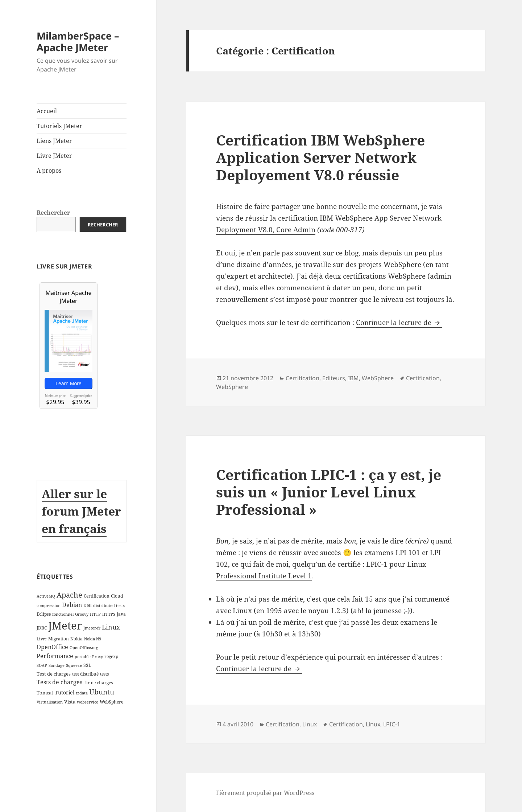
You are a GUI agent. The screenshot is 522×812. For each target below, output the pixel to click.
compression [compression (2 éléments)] (49, 606)
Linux (310, 724)
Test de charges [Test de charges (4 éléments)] (54, 674)
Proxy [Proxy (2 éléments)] (98, 657)
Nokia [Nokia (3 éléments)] (76, 639)
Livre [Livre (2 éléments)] (42, 639)
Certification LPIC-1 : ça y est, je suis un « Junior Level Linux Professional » (329, 492)
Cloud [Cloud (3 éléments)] (117, 596)
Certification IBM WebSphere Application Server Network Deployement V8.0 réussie (320, 157)
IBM (353, 378)
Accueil (47, 111)
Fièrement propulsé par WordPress (265, 793)
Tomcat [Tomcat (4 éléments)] (45, 693)
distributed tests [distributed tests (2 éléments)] (109, 606)
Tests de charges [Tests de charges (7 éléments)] (59, 682)
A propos (49, 171)
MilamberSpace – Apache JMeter (78, 42)
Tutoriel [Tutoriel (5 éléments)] (65, 692)
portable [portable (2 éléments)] (83, 657)
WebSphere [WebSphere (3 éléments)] (111, 702)
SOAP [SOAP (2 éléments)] (42, 665)
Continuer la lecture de (399, 323)
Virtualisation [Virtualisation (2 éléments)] (50, 702)
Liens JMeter (54, 141)
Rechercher (53, 213)
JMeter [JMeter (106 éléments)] (65, 626)
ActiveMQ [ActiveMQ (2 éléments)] (46, 596)
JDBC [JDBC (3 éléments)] (42, 628)
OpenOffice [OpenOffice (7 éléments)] (52, 647)
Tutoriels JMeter (59, 126)
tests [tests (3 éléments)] (104, 674)
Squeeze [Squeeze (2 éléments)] (74, 665)
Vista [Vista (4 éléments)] (70, 702)
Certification (303, 378)
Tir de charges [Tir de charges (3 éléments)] (98, 683)
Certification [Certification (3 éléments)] (97, 596)
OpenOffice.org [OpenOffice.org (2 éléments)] (84, 648)
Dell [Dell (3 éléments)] (88, 605)
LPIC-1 (392, 724)
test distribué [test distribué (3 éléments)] (85, 674)
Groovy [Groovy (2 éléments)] (82, 614)
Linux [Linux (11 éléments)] (111, 627)
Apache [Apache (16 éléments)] (69, 595)
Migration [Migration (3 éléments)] (59, 639)
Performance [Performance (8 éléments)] (55, 656)
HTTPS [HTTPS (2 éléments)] (109, 614)
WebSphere (378, 378)
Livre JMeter (54, 156)
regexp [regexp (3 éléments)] (111, 657)
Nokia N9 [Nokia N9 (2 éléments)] (93, 639)
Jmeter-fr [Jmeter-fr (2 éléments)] (92, 628)
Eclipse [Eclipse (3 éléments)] (44, 614)
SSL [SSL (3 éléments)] (87, 665)
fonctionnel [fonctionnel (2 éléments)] (63, 614)
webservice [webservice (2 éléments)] (88, 702)
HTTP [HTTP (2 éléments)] (95, 614)
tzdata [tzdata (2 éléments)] (82, 693)
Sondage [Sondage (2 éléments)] (57, 665)
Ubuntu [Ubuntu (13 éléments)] (102, 692)
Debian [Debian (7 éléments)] (72, 605)
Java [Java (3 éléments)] (121, 614)
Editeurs (334, 378)
